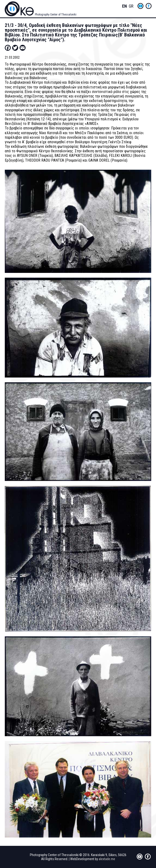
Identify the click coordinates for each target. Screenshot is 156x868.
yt (140, 6)
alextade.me (107, 859)
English (124, 6)
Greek (131, 6)
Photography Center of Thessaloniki (56, 15)
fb (149, 6)
